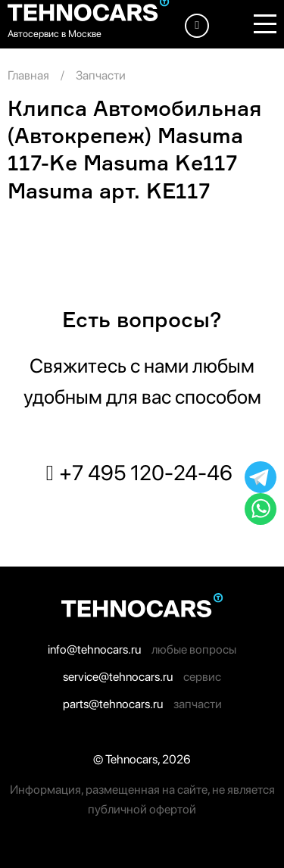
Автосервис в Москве (55, 34)
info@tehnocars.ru (94, 649)
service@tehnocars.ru (118, 677)
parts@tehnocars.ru (113, 704)
